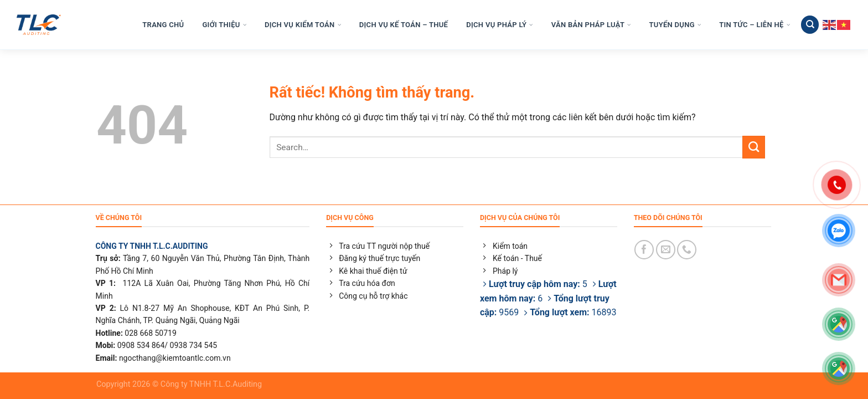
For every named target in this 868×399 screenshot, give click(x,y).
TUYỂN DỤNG (675, 25)
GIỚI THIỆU (224, 25)
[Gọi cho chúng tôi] (687, 250)
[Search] (810, 25)
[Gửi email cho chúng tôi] (666, 250)
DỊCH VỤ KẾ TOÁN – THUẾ (404, 25)
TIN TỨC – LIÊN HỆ (755, 25)
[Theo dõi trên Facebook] (644, 250)
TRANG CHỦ (163, 25)
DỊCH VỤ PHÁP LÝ (499, 25)
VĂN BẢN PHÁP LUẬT (591, 25)
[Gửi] (754, 147)
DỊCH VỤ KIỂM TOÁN (303, 25)
